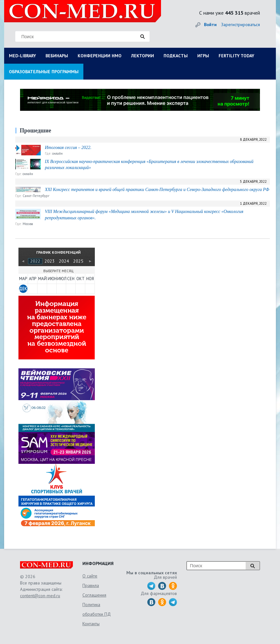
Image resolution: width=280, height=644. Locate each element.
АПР (33, 279)
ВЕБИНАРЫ (57, 56)
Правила (91, 585)
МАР (23, 279)
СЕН (71, 279)
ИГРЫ (203, 56)
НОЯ (90, 279)
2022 (35, 261)
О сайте (90, 576)
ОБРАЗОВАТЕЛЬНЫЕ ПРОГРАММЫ (44, 72)
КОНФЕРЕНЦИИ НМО (100, 56)
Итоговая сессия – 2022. (68, 148)
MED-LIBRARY (22, 56)
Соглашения (94, 595)
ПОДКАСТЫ (176, 56)
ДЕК (23, 289)
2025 (78, 261)
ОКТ (80, 279)
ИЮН (52, 279)
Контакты (91, 624)
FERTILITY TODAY (236, 56)
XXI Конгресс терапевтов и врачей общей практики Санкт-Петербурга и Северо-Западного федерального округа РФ (157, 190)
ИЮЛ (61, 279)
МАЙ (42, 279)
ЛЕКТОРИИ (143, 56)
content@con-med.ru (40, 596)
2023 (50, 261)
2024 (64, 261)
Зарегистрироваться (241, 25)
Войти (210, 25)
